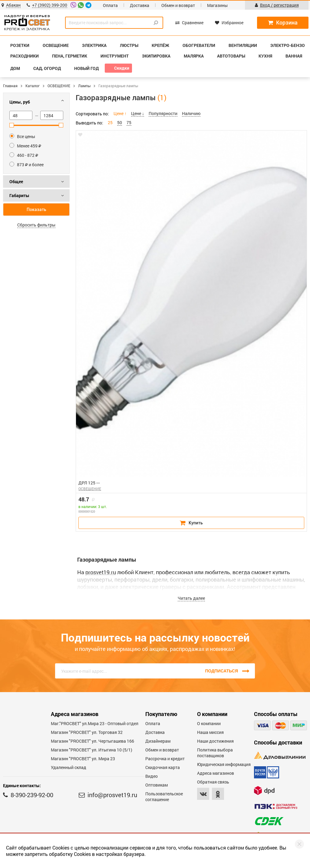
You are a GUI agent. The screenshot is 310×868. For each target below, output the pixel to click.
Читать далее (191, 598)
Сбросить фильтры (36, 225)
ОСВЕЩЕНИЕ (59, 86)
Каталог (33, 86)
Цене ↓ (138, 113)
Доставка (140, 5)
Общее (16, 182)
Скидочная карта (163, 767)
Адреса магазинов (216, 773)
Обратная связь (213, 782)
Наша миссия (210, 732)
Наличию (191, 113)
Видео (152, 776)
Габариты (19, 195)
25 (110, 122)
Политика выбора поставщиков (215, 753)
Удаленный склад (69, 767)
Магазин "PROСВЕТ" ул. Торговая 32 (87, 732)
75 (129, 122)
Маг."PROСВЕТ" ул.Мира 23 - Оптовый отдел (95, 723)
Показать (36, 210)
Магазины (217, 5)
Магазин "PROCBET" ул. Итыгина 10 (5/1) (92, 750)
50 (120, 122)
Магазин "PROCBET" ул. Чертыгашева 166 (92, 741)
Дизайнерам (158, 741)
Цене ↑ (120, 113)
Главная (10, 86)
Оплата (110, 5)
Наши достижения (215, 741)
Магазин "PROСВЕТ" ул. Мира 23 (83, 759)
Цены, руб (20, 102)
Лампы (84, 86)
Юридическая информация (224, 764)
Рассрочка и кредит (165, 759)
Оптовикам (157, 785)
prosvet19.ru (101, 572)
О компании (209, 723)
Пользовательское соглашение (164, 797)
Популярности (163, 113)
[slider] (12, 125)
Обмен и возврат (178, 5)
